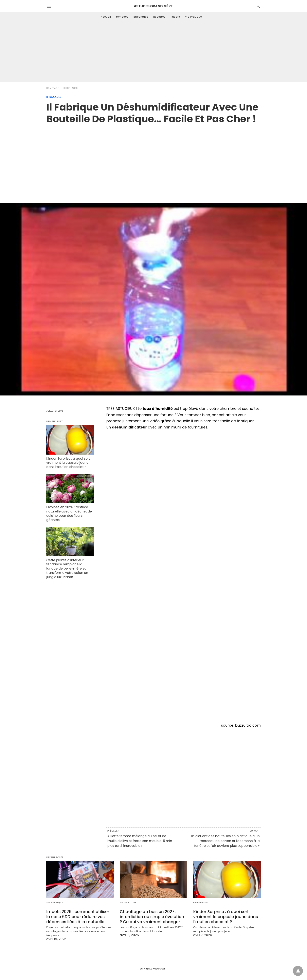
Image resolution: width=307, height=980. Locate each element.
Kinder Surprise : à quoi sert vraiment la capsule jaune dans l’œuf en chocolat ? (68, 463)
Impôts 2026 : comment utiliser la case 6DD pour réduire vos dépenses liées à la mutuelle (78, 917)
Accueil (106, 17)
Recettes (159, 17)
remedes (122, 17)
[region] (153, 159)
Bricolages (141, 17)
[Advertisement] (153, 52)
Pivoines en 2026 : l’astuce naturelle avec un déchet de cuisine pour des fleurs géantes (69, 513)
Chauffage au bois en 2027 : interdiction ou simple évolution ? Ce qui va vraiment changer (152, 917)
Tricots (175, 17)
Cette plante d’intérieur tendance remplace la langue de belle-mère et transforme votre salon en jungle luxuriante (67, 569)
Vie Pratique (194, 17)
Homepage (53, 88)
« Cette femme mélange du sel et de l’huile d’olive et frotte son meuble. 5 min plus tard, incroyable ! (140, 841)
